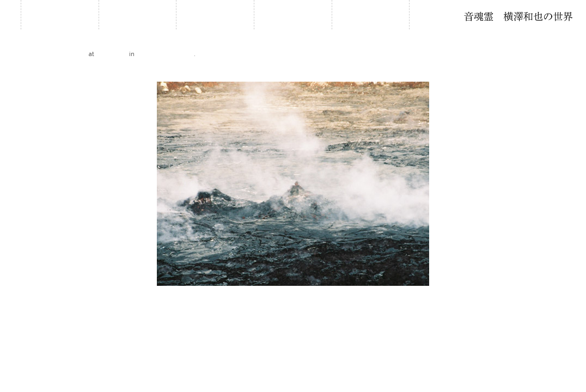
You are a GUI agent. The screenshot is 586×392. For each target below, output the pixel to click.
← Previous (19, 72)
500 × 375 (112, 53)
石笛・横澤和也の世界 (518, 16)
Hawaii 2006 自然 (165, 53)
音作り (370, 14)
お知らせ (137, 14)
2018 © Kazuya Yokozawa (293, 348)
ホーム (60, 14)
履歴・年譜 (215, 14)
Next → (573, 72)
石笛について (293, 14)
